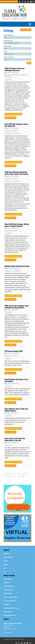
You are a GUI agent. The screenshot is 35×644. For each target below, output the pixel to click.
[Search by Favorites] (18, 59)
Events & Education (8, 557)
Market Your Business (9, 586)
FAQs (5, 572)
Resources (6, 561)
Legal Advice (7, 604)
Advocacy (6, 564)
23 (19, 476)
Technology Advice (8, 590)
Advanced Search (26, 30)
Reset (29, 63)
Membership (7, 554)
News (5, 568)
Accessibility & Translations (9, 2)
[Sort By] (18, 54)
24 (23, 476)
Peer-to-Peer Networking (10, 601)
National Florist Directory (9, 615)
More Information (10, 118)
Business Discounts (8, 579)
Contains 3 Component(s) (12, 442)
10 (12, 476)
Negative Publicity (8, 593)
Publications (6, 583)
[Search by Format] (18, 43)
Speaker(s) (17, 133)
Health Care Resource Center (10, 597)
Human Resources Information (11, 608)
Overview (8, 79)
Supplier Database (8, 612)
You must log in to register (13, 114)
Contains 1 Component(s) (12, 72)
